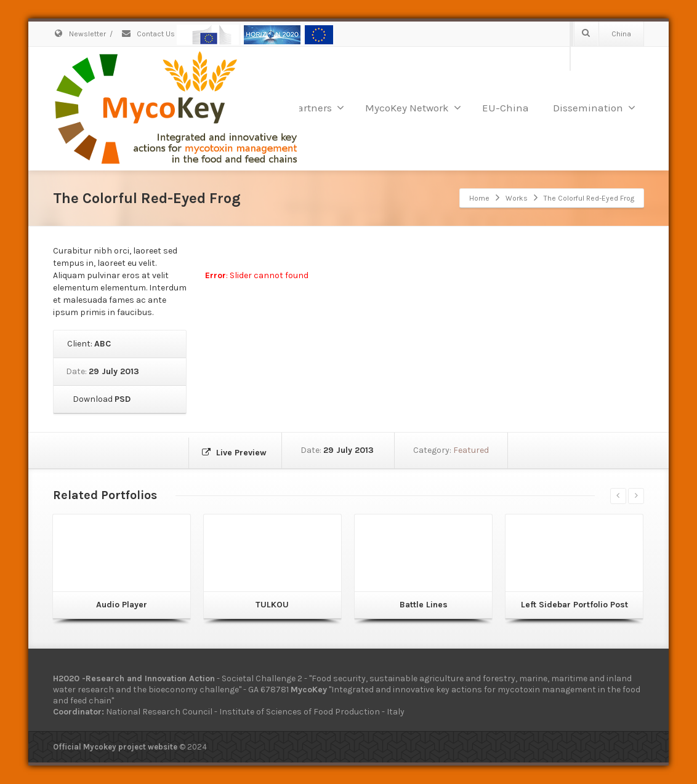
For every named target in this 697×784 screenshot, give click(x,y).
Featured (477, 450)
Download (99, 399)
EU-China (506, 108)
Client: (88, 344)
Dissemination (594, 108)
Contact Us (148, 34)
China (621, 34)
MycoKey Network (413, 108)
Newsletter (79, 34)
